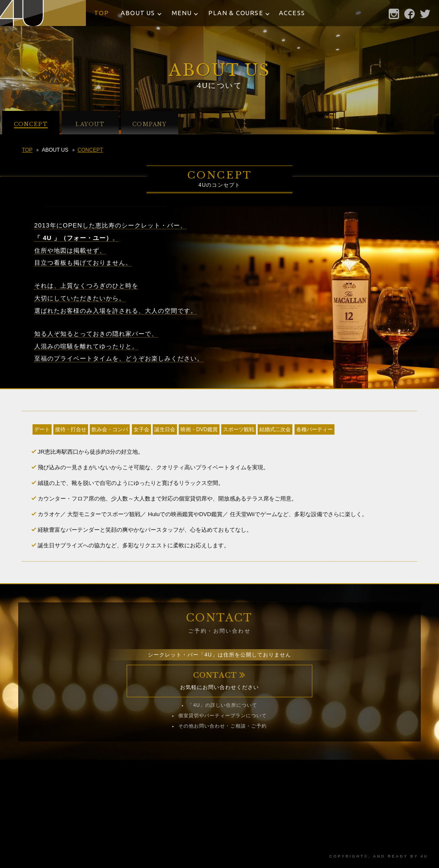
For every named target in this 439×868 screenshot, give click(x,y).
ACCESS (292, 13)
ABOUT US (138, 13)
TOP (102, 13)
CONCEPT (90, 150)
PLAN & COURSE (236, 13)
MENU (182, 13)
